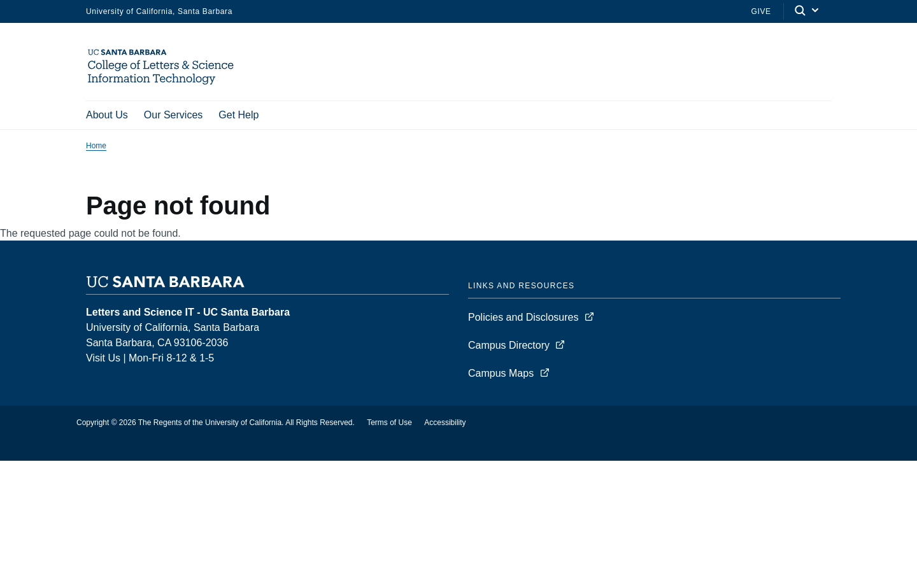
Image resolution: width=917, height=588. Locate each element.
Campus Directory (509, 346)
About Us (107, 115)
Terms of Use (389, 424)
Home (96, 147)
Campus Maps (501, 374)
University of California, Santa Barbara (159, 11)
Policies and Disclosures (523, 318)
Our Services (173, 115)
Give (761, 11)
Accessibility (445, 424)
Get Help (238, 115)
